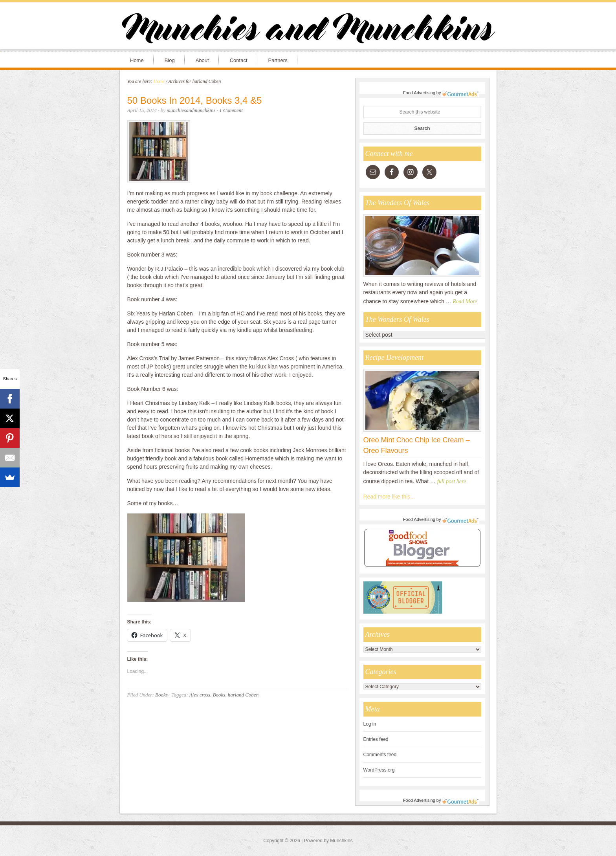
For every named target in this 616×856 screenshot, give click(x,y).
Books (161, 695)
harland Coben (243, 695)
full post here (452, 481)
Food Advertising (419, 93)
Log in (370, 724)
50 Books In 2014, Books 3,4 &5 (195, 100)
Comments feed (380, 755)
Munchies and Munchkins (308, 30)
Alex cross (200, 695)
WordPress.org (379, 770)
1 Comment (231, 110)
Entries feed (376, 739)
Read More (465, 302)
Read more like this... (389, 497)
